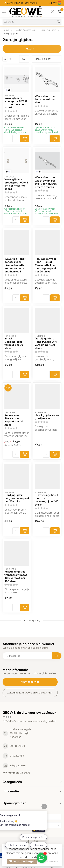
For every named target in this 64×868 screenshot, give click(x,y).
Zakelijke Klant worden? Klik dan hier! (30, 693)
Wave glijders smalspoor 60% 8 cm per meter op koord (16, 103)
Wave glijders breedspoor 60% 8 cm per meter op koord (16, 184)
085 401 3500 (17, 746)
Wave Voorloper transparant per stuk (45, 99)
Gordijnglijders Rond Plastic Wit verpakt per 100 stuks (46, 343)
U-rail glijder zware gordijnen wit (47, 417)
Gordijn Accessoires (25, 30)
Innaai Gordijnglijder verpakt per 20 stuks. (14, 343)
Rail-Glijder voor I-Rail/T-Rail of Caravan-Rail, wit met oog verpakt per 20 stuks (47, 265)
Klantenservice (30, 682)
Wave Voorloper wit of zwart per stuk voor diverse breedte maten (46, 182)
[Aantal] (16, 139)
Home (6, 30)
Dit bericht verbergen (22, 861)
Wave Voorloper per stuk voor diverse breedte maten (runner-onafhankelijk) (15, 265)
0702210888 (17, 756)
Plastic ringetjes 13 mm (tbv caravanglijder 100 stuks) (47, 500)
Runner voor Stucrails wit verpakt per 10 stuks (14, 420)
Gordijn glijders (48, 30)
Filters (32, 49)
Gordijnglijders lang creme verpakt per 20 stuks (17, 498)
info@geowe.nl (18, 765)
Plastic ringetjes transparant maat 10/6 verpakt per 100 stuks (16, 576)
